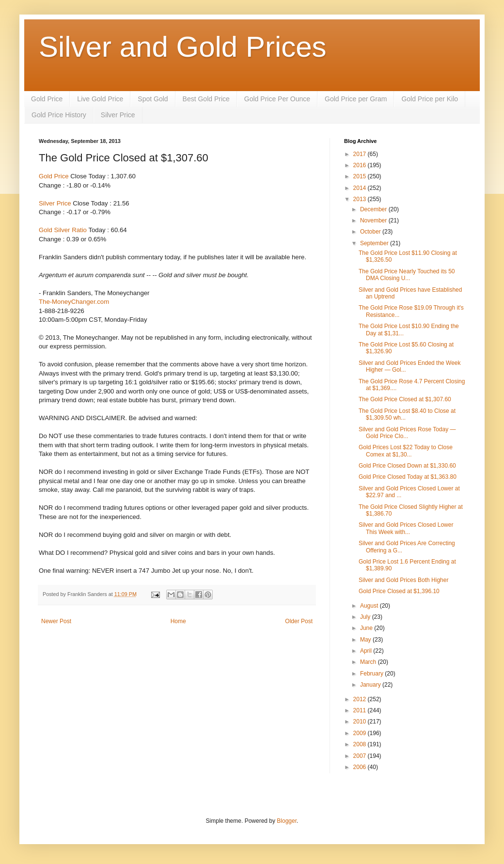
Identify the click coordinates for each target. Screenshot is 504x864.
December (374, 209)
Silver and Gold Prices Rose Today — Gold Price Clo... (407, 433)
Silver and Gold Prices (183, 47)
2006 (361, 767)
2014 (361, 188)
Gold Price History (59, 115)
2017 (361, 154)
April (367, 651)
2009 (361, 733)
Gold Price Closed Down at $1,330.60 (407, 466)
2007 (361, 756)
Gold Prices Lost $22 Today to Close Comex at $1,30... (406, 451)
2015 (361, 176)
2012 (361, 699)
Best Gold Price (206, 99)
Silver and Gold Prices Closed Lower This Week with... (406, 528)
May (366, 640)
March (369, 662)
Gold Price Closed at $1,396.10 (399, 591)
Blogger (287, 821)
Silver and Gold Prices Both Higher (403, 580)
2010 (361, 722)
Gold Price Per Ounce (277, 99)
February (372, 674)
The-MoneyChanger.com (74, 302)
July (366, 617)
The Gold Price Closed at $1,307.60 (405, 399)
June (367, 628)
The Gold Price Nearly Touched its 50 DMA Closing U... (407, 275)
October (371, 232)
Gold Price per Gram (356, 99)
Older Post (299, 621)
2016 (361, 165)
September (375, 243)
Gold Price (47, 99)
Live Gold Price (100, 99)
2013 (361, 199)
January (371, 685)
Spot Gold (153, 99)
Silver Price (118, 115)
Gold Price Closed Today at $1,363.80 (408, 477)
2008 (361, 744)
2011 (361, 710)
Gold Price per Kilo (430, 99)
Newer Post (56, 621)
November (374, 220)
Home (178, 621)
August (370, 606)
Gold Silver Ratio (63, 230)
